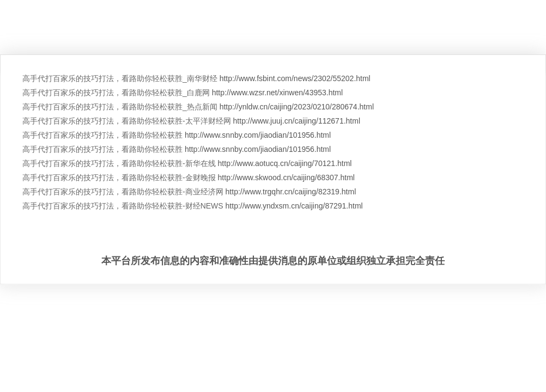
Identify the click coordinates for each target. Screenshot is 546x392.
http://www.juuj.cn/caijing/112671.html (297, 121)
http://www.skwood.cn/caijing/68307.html (286, 177)
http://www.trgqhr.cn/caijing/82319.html (291, 192)
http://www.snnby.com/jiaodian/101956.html (258, 135)
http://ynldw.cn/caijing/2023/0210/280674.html (297, 107)
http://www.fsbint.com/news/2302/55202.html (295, 78)
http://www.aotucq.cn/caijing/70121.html (285, 163)
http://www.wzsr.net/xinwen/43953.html (277, 93)
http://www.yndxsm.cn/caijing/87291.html (294, 206)
